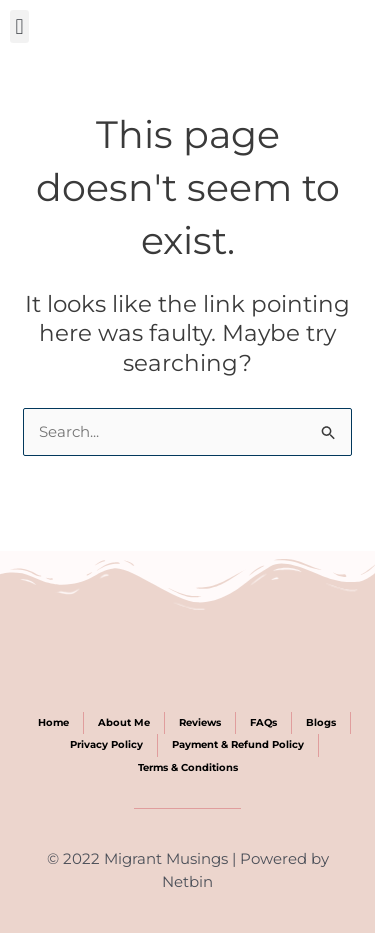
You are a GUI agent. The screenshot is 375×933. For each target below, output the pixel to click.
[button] (19, 26)
